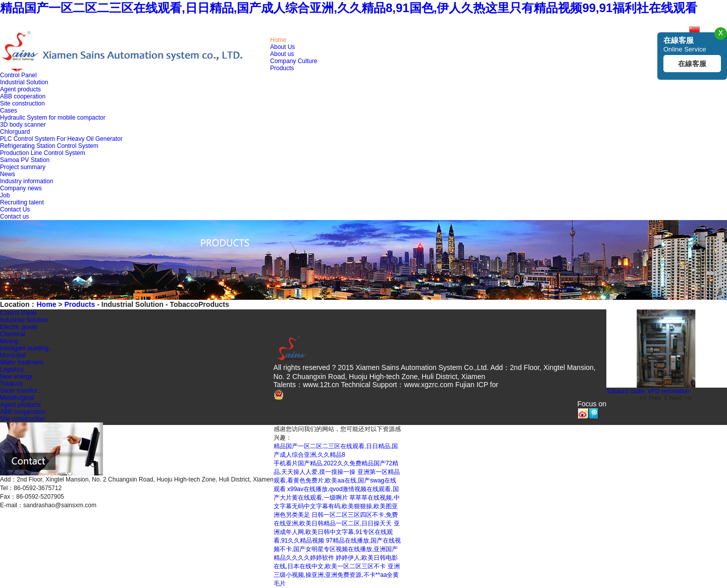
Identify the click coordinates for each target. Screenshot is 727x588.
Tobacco (11, 384)
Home (278, 40)
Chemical (13, 334)
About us (282, 54)
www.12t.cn (321, 385)
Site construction (22, 103)
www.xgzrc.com (429, 385)
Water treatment (22, 362)
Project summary (23, 167)
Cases (9, 111)
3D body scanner (23, 125)
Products (282, 68)
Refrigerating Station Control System (49, 146)
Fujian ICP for (477, 385)
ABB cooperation (23, 96)
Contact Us (15, 209)
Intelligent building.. (26, 348)
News (8, 174)
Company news (21, 188)
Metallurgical (17, 398)
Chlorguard (15, 132)
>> (688, 398)
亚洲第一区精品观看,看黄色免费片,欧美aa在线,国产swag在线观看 (337, 480)
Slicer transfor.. (20, 391)
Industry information (27, 181)
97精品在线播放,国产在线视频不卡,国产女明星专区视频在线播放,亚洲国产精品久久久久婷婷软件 (337, 549)
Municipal (13, 355)
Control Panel (18, 75)
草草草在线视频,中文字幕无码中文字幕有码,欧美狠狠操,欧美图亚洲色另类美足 (337, 506)
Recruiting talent (22, 202)
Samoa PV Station (25, 160)
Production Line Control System (43, 153)
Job (5, 195)
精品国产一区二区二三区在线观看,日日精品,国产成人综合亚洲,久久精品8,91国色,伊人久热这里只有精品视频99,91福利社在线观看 (349, 8)
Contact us (14, 217)
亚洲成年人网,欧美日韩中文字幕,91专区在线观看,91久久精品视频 (337, 532)
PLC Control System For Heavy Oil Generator (61, 139)
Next (676, 398)
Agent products (20, 89)
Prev (655, 398)
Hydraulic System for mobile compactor (53, 118)
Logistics (12, 369)
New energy (16, 377)
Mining (9, 341)
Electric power (19, 327)
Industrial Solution (24, 82)
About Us (282, 47)
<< (643, 398)
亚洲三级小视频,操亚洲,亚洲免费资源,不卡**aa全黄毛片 (337, 575)
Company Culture (294, 61)
